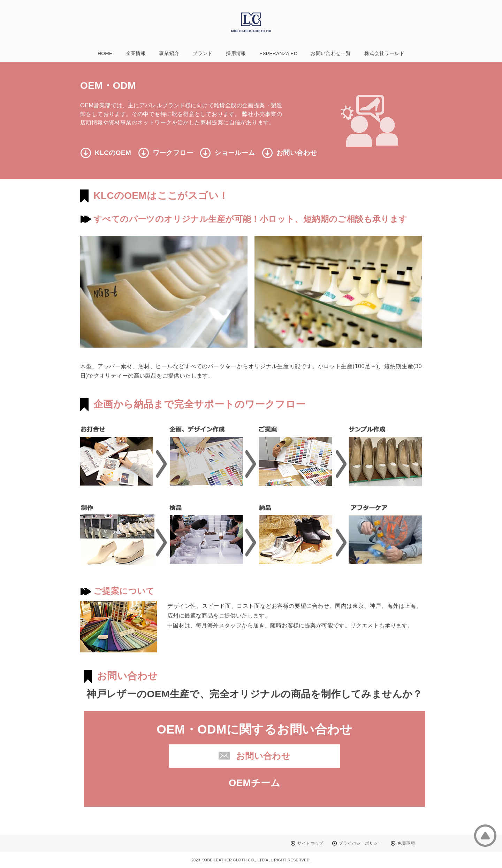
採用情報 (236, 53)
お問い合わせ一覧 (331, 53)
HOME (105, 53)
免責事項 (406, 843)
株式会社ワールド (384, 53)
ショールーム (235, 153)
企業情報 (136, 53)
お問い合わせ (297, 153)
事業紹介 (169, 53)
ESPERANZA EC (278, 53)
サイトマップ (310, 843)
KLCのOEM (113, 153)
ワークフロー (173, 153)
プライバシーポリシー (360, 843)
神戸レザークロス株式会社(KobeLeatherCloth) (251, 22)
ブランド (203, 53)
